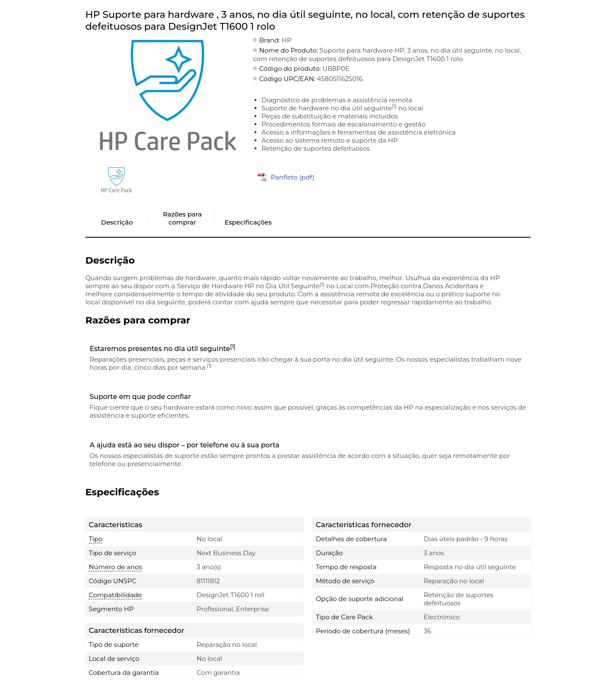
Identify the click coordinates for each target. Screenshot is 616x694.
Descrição (117, 222)
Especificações (248, 222)
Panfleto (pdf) (293, 177)
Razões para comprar (182, 218)
